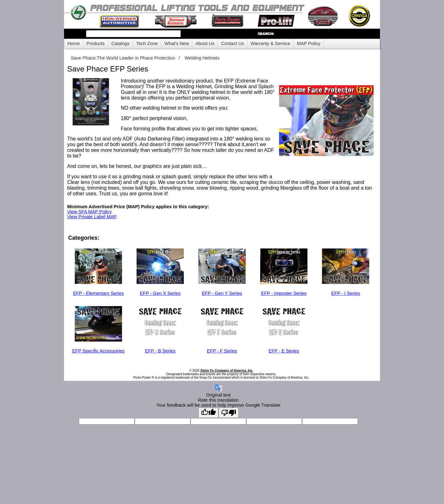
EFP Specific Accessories (98, 351)
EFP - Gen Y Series (222, 293)
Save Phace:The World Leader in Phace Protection (123, 58)
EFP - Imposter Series (284, 293)
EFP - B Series (160, 351)
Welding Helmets (202, 58)
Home (74, 43)
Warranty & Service (271, 43)
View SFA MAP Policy (89, 212)
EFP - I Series (346, 293)
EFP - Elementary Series (98, 293)
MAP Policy (309, 43)
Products (96, 43)
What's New (177, 43)
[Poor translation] (229, 413)
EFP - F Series (222, 351)
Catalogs (120, 43)
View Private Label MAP (92, 217)
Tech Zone (147, 43)
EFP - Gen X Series (160, 293)
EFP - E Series (284, 351)
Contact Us (233, 43)
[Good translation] (208, 413)
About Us (205, 43)
